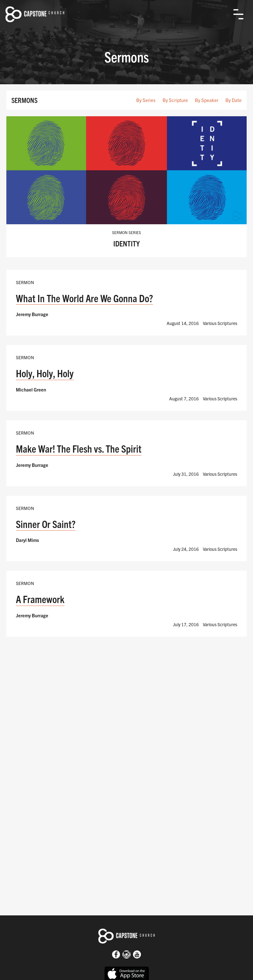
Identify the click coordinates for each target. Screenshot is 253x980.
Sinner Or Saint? (46, 524)
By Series (146, 100)
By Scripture (175, 100)
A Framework (40, 599)
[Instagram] (126, 955)
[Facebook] (116, 955)
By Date (233, 100)
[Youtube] (137, 955)
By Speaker (207, 100)
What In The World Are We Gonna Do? (84, 298)
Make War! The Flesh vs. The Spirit (79, 448)
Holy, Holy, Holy (45, 373)
